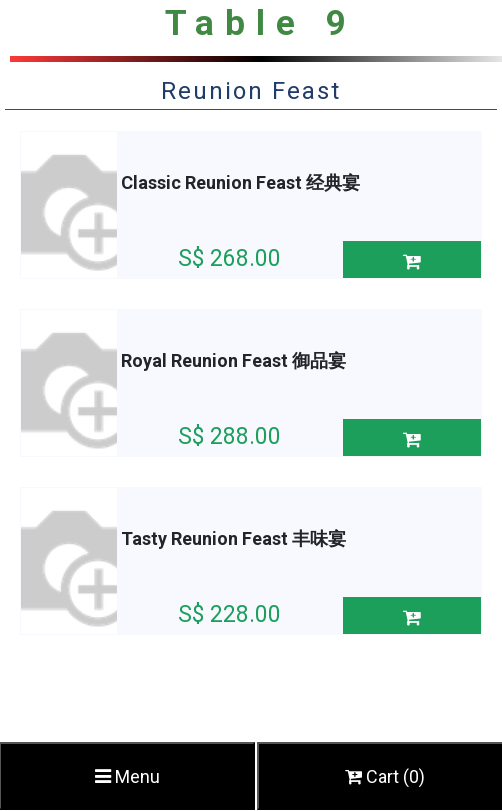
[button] (412, 259)
